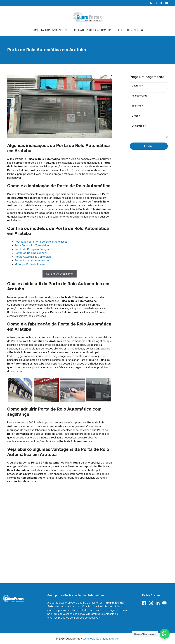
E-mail (136, 116)
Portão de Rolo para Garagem (32, 249)
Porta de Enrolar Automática (95, 30)
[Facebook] (150, 3)
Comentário (139, 126)
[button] (142, 30)
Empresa (137, 86)
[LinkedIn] (160, 3)
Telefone (137, 106)
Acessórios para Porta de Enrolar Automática (41, 242)
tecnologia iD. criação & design (101, 639)
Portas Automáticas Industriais (32, 260)
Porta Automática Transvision (32, 245)
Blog (121, 30)
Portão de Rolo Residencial (31, 253)
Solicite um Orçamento (60, 274)
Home (35, 30)
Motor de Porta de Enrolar (30, 264)
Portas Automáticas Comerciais (33, 257)
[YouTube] (165, 3)
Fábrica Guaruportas (57, 30)
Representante (139, 96)
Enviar (149, 146)
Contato (133, 30)
